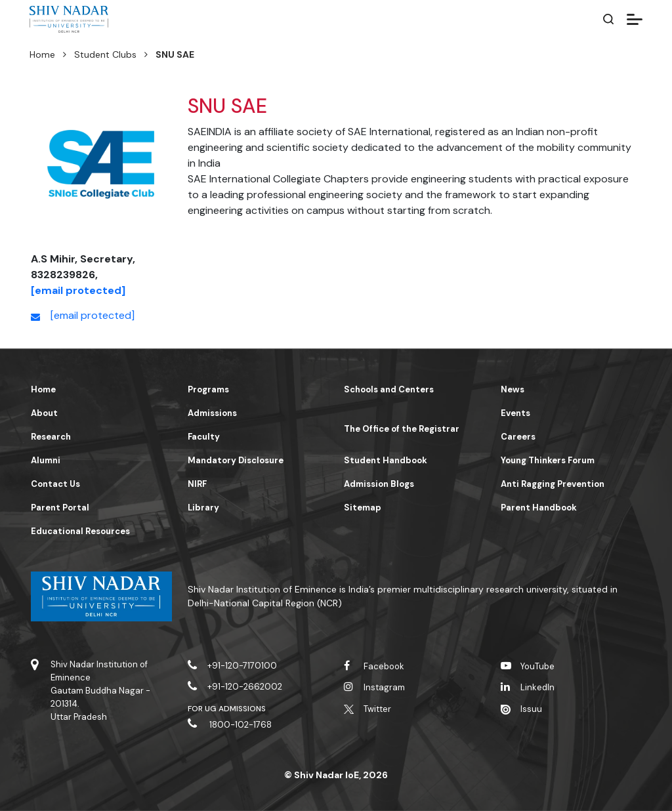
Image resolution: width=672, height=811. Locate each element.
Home (42, 54)
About (44, 413)
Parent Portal (60, 508)
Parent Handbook (539, 508)
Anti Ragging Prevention (553, 484)
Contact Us (55, 484)
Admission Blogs (379, 484)
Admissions (212, 413)
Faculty (204, 437)
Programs (208, 389)
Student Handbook (386, 460)
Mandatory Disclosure (236, 460)
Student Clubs (105, 54)
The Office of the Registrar (402, 429)
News (513, 389)
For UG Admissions (227, 709)
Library (203, 508)
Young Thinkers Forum (548, 460)
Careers (518, 437)
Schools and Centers (389, 389)
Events (515, 413)
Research (51, 437)
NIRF (197, 484)
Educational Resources (80, 531)
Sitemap (363, 508)
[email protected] (78, 290)
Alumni (46, 460)
